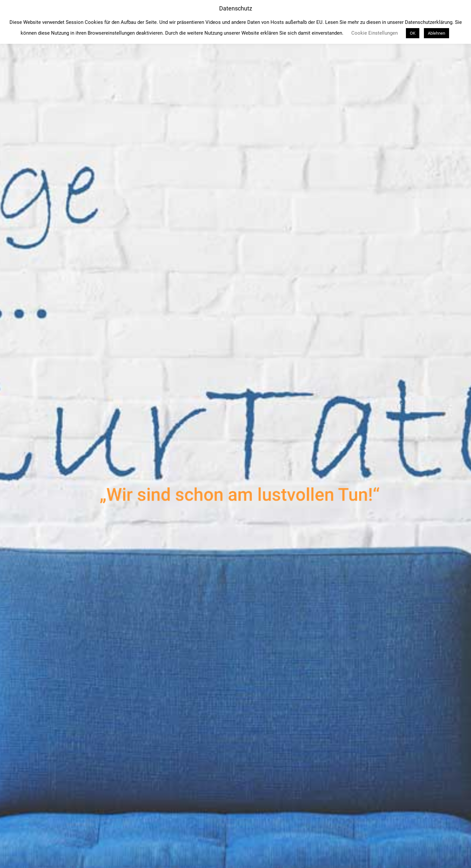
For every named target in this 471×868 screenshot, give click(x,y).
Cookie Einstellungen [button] (375, 33)
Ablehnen (436, 33)
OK (413, 33)
